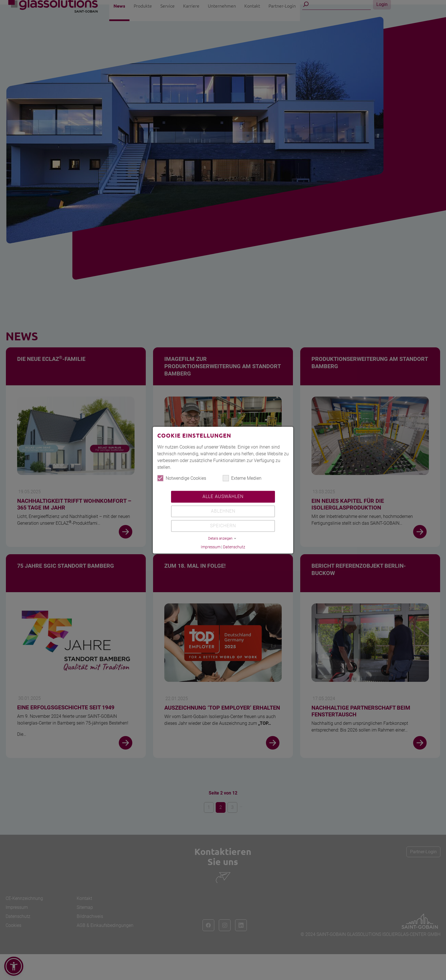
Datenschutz (234, 547)
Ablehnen (223, 511)
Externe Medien (242, 478)
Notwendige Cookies (182, 478)
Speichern (223, 526)
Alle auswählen (223, 497)
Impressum (211, 547)
